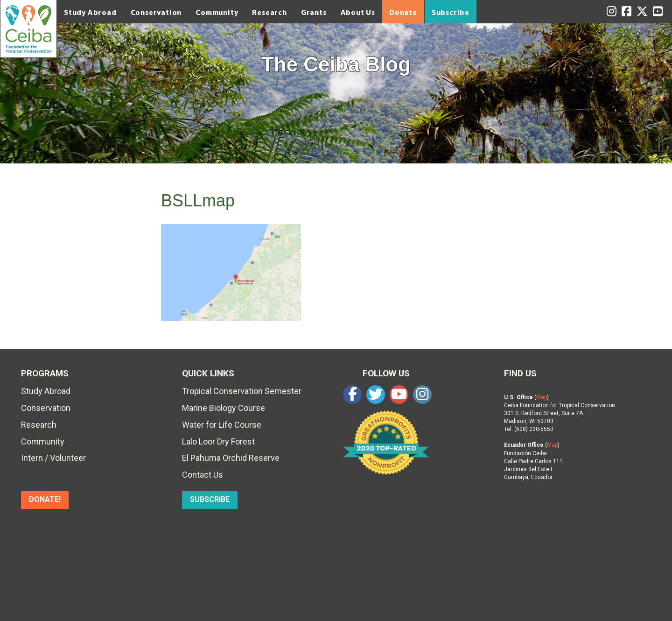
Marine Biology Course (224, 408)
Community (217, 12)
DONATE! (45, 499)
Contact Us (203, 475)
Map (542, 397)
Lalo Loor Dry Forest (218, 441)
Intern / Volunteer (53, 458)
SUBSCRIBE (210, 499)
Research (269, 12)
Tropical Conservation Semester (242, 391)
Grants (314, 12)
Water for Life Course (222, 425)
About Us (358, 12)
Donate (403, 12)
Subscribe (451, 12)
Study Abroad (90, 12)
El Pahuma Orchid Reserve (231, 458)
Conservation (156, 12)
